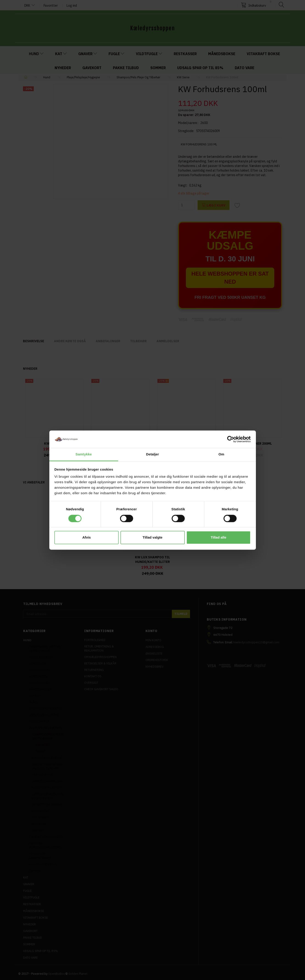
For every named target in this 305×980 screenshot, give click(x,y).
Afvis (87, 538)
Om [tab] (221, 454)
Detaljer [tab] (153, 454)
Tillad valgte (152, 538)
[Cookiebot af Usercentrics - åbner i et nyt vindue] (231, 439)
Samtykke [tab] (84, 454)
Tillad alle (218, 538)
